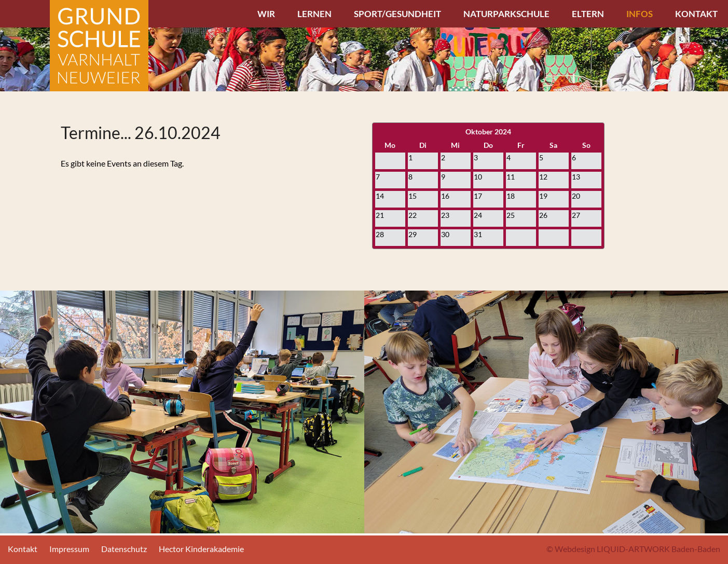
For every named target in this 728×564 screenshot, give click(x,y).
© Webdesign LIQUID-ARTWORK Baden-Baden (633, 549)
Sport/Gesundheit (397, 14)
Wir (266, 14)
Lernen (314, 14)
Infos (640, 14)
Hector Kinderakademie (201, 549)
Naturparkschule (506, 14)
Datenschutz (124, 549)
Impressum (69, 549)
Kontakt (696, 14)
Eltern (588, 14)
